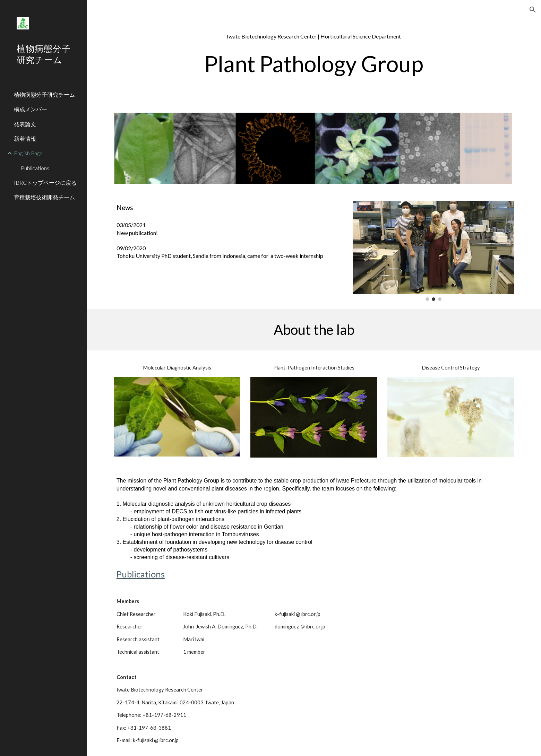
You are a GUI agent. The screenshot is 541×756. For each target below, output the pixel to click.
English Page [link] (28, 153)
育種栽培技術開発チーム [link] (44, 197)
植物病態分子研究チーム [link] (44, 94)
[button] (533, 10)
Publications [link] (35, 168)
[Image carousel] (433, 251)
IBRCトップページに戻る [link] (45, 183)
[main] (314, 57)
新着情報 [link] (25, 138)
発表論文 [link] (25, 124)
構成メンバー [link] (31, 109)
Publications (141, 574)
